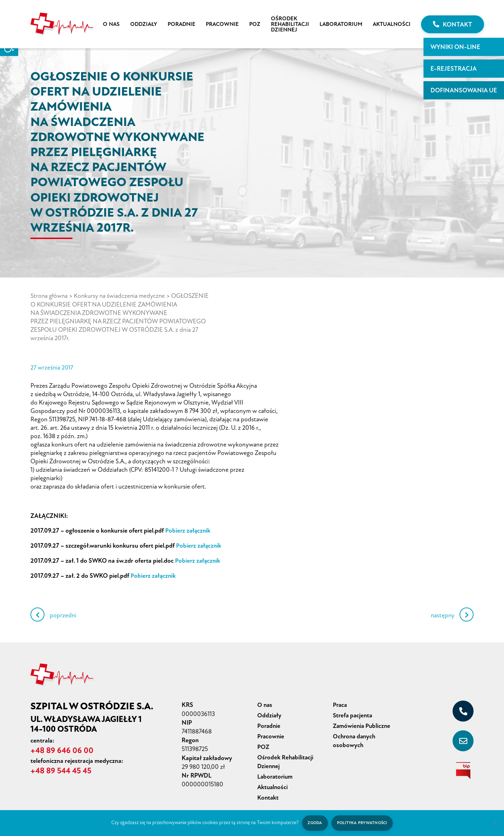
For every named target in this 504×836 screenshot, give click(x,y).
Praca (340, 703)
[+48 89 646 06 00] (463, 709)
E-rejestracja (454, 69)
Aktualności (392, 24)
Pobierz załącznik (188, 530)
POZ (255, 24)
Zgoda (314, 823)
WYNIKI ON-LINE (455, 47)
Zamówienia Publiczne (363, 723)
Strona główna (50, 296)
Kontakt (453, 24)
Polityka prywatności (362, 823)
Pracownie (222, 24)
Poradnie (181, 24)
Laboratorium (341, 24)
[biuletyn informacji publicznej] (463, 768)
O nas (111, 24)
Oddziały (144, 24)
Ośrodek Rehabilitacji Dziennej (290, 24)
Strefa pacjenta (353, 713)
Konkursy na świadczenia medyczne (122, 296)
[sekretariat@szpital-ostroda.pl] (463, 739)
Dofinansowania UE (464, 90)
